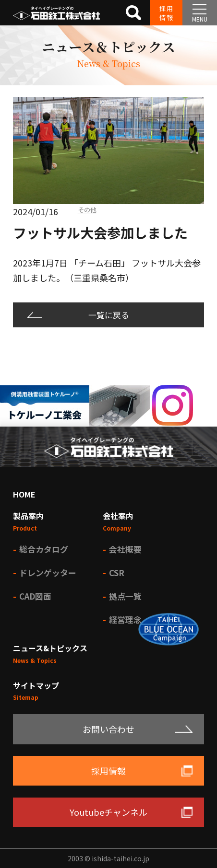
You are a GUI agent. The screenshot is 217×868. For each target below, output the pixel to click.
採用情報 (167, 13)
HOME (24, 494)
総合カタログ (44, 549)
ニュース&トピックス (50, 648)
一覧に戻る (109, 315)
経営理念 (125, 619)
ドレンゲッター (48, 573)
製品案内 (28, 516)
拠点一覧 (125, 596)
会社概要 (125, 549)
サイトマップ (36, 685)
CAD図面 (35, 596)
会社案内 (118, 516)
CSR (117, 573)
